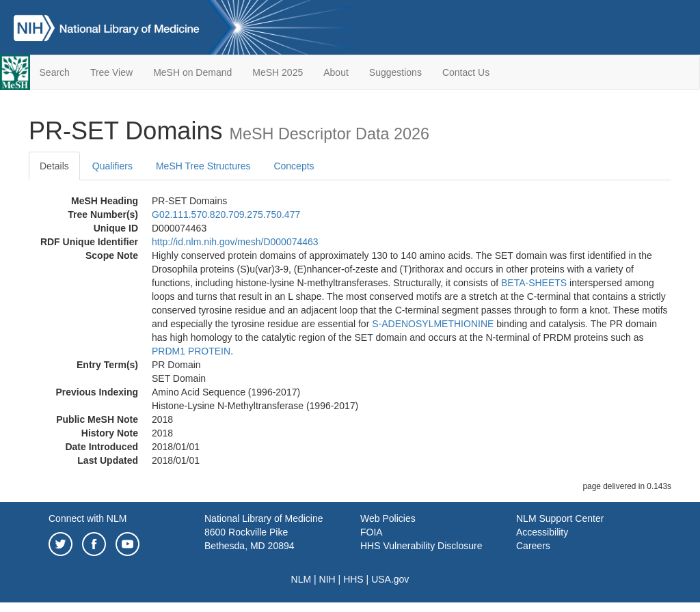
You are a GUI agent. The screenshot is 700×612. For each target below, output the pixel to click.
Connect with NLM (87, 518)
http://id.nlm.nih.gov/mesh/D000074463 (235, 242)
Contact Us (466, 72)
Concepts (294, 166)
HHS (353, 579)
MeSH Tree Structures (203, 166)
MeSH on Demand (192, 72)
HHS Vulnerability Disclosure (421, 546)
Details (54, 166)
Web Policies (388, 518)
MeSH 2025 (278, 72)
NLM (301, 579)
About (336, 72)
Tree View (111, 72)
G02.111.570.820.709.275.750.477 (226, 214)
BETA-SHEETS (534, 283)
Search (55, 72)
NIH (327, 579)
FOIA (372, 532)
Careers (533, 546)
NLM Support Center (560, 518)
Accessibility (542, 532)
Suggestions (395, 72)
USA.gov (390, 579)
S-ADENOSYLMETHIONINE (433, 324)
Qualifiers (112, 166)
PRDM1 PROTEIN (191, 351)
